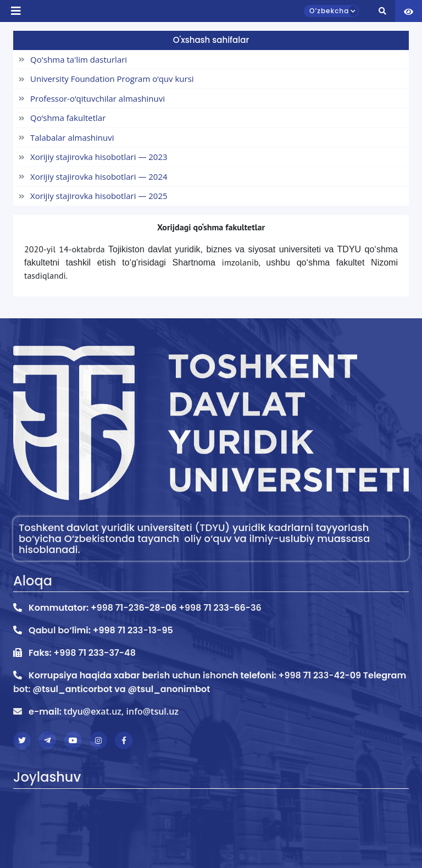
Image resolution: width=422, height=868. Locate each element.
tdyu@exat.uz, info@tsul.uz (121, 711)
